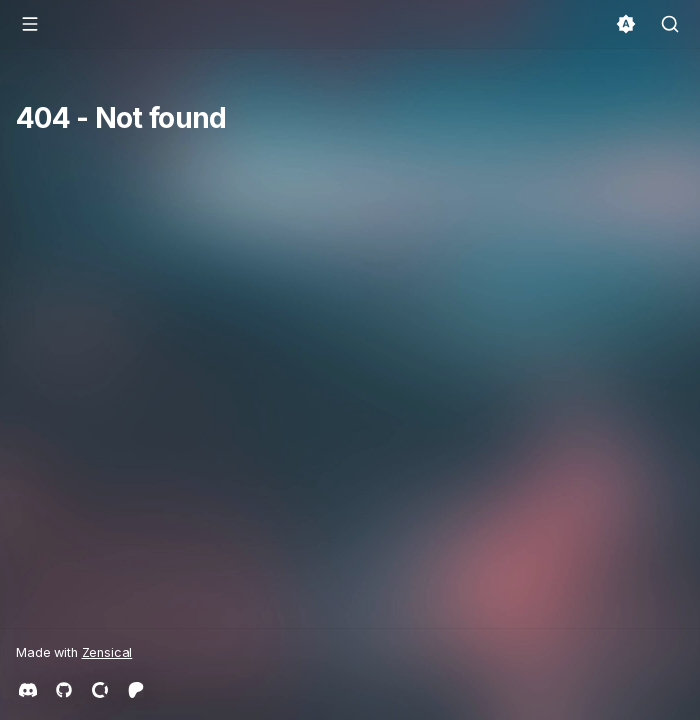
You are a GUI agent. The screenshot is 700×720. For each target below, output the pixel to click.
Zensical (107, 652)
